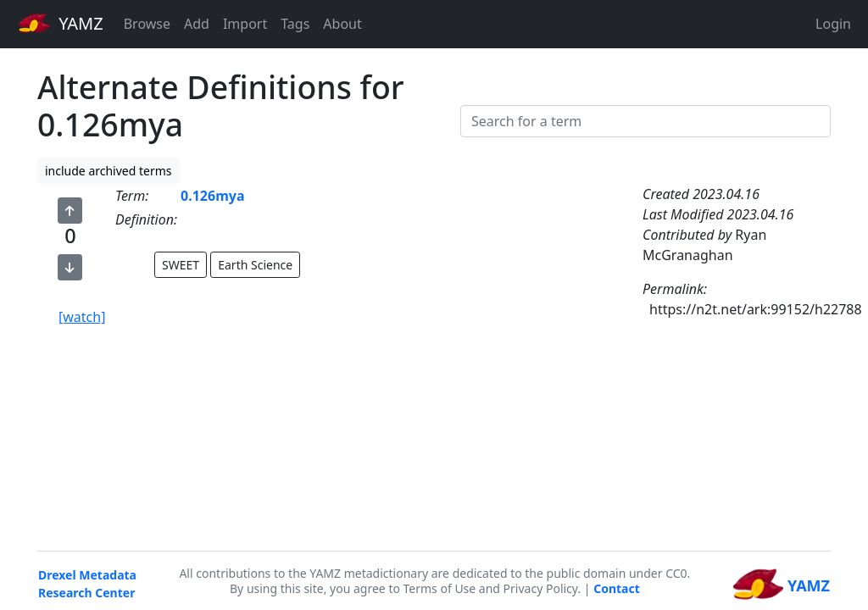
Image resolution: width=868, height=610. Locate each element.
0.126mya (212, 196)
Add (197, 24)
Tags (295, 24)
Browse (147, 24)
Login (833, 24)
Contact (617, 588)
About (342, 24)
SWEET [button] (181, 265)
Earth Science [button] (255, 265)
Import (245, 24)
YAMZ (61, 23)
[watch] (82, 317)
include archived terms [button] (108, 171)
